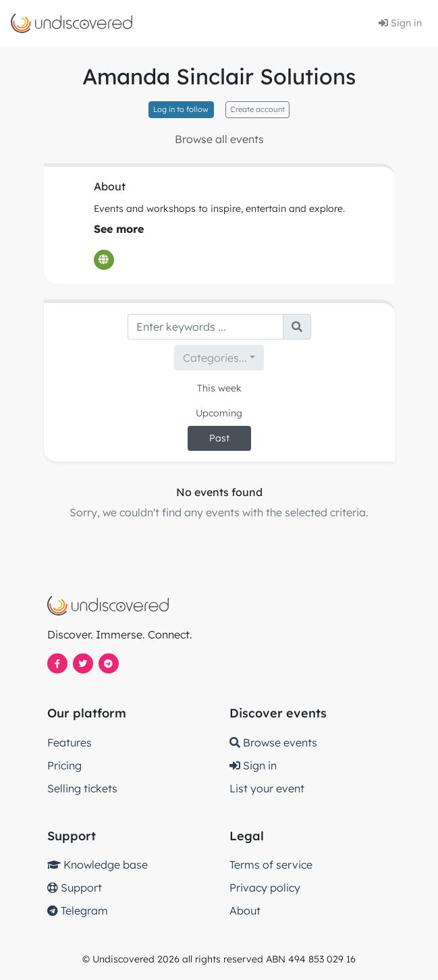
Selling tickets (82, 788)
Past (219, 438)
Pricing (64, 765)
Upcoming (219, 413)
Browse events (273, 742)
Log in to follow (181, 109)
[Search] (206, 327)
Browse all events (219, 139)
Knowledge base (98, 865)
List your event (267, 788)
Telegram (78, 910)
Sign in (400, 23)
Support (75, 888)
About (245, 910)
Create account (257, 109)
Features (70, 742)
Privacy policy (265, 888)
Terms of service (271, 865)
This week (219, 388)
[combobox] (219, 358)
